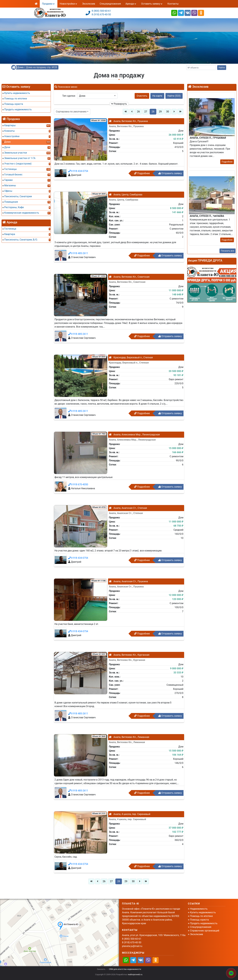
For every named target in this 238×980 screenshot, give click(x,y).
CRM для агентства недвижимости (125, 969)
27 (146, 112)
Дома (20, 67)
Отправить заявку (170, 173)
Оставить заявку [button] (152, 4)
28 (153, 112)
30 (168, 112)
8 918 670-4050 (78, 484)
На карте (157, 96)
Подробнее (142, 173)
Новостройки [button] (69, 4)
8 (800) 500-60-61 (101, 11)
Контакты (173, 4)
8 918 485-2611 (78, 253)
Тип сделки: (69, 96)
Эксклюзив (89, 4)
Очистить (142, 96)
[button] (97, 96)
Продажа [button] (49, 4)
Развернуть (119, 104)
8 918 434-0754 (78, 171)
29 (160, 112)
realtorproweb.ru (135, 974)
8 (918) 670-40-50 (101, 14)
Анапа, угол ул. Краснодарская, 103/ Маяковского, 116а (154, 935)
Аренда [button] (131, 4)
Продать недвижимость (204, 923)
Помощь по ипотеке (201, 916)
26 (138, 112)
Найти (222, 68)
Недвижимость (199, 909)
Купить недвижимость (203, 912)
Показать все (228, 251)
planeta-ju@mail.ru (132, 946)
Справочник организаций (205, 931)
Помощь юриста (199, 920)
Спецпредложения (110, 4)
